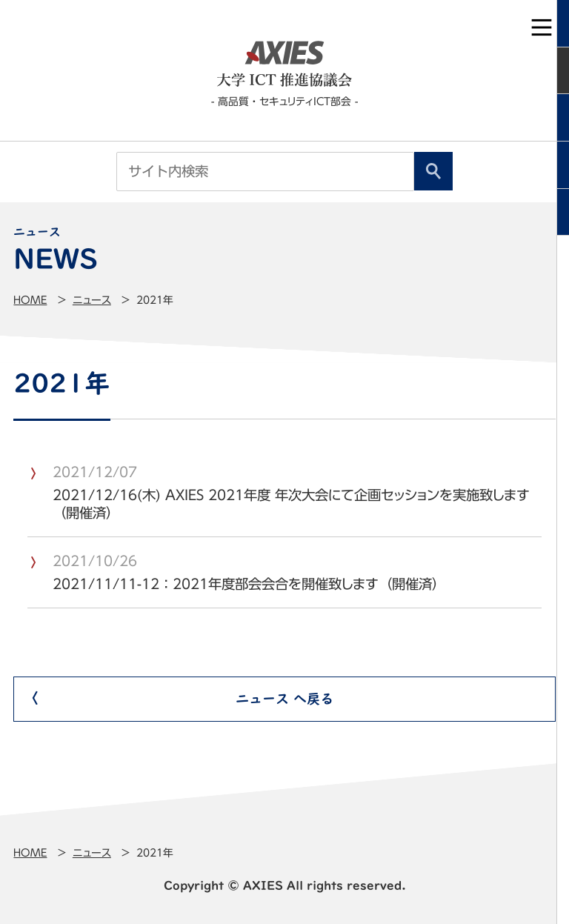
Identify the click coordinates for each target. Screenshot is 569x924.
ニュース (92, 300)
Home (30, 300)
